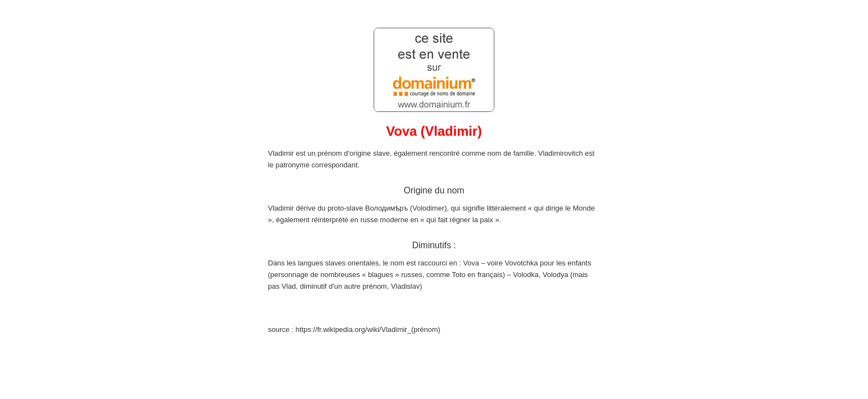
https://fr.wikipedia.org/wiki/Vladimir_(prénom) (368, 329)
